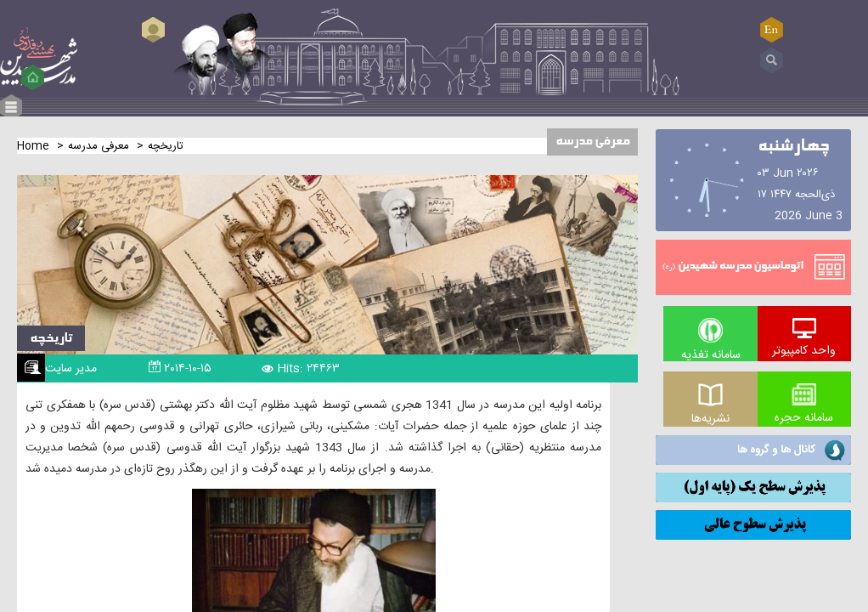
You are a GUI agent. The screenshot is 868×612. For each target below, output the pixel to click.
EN (771, 29)
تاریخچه (51, 338)
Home (33, 146)
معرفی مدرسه (99, 146)
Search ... (772, 61)
